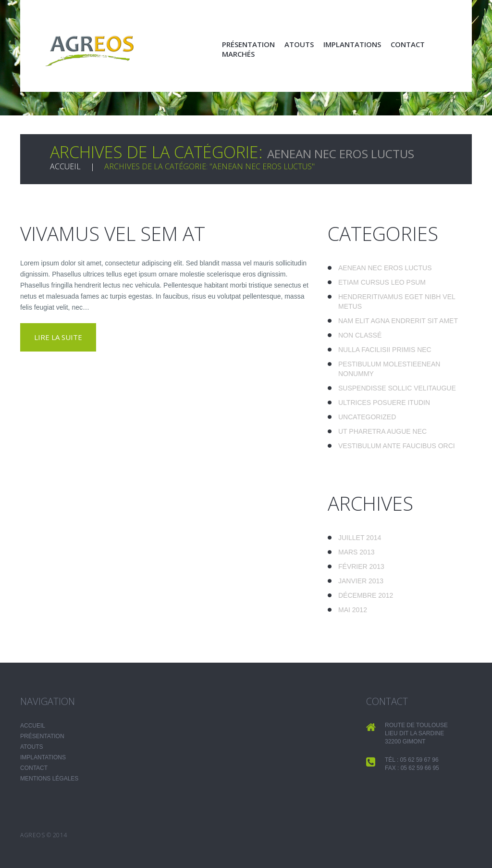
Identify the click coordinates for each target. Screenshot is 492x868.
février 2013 (361, 566)
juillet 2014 (360, 538)
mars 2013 (356, 552)
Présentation (248, 44)
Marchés (238, 54)
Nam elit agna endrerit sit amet (398, 321)
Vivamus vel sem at (113, 233)
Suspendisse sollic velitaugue (397, 388)
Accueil (65, 166)
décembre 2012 (366, 595)
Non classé (360, 335)
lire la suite (58, 337)
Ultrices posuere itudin (384, 403)
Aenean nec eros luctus (385, 268)
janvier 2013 (361, 581)
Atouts (299, 44)
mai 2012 (353, 610)
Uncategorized (367, 417)
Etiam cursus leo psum (382, 282)
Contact (408, 44)
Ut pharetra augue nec (382, 431)
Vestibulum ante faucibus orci (397, 446)
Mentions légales (49, 779)
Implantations (352, 44)
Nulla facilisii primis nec (385, 350)
